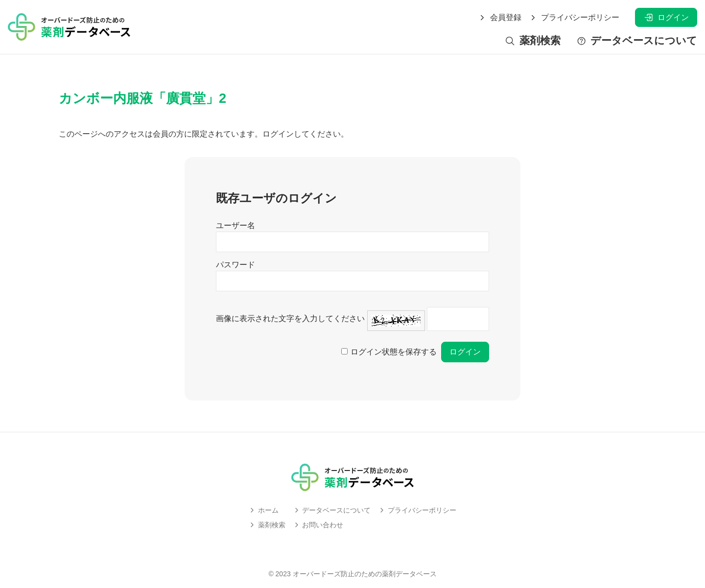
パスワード (235, 265)
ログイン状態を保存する (394, 352)
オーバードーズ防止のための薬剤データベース (365, 574)
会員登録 (500, 18)
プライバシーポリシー (574, 18)
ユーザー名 (235, 225)
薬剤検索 (532, 41)
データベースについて (637, 41)
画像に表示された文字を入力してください (290, 318)
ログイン (666, 17)
